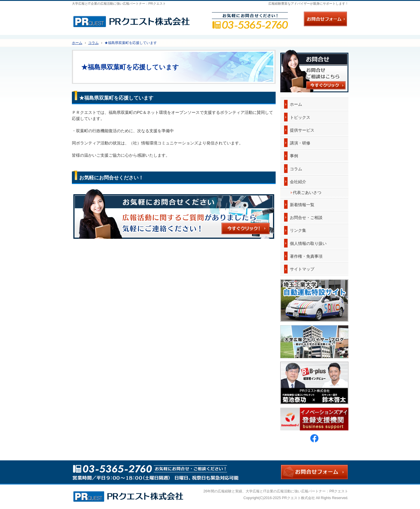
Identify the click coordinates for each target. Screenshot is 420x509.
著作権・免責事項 (306, 256)
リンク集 (298, 230)
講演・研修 (300, 143)
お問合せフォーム (325, 19)
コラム (296, 169)
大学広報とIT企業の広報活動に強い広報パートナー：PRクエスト (297, 491)
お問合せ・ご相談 (306, 218)
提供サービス (302, 130)
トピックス (300, 117)
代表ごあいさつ (307, 192)
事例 (294, 156)
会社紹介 (298, 182)
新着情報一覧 (302, 205)
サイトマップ (302, 269)
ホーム (296, 104)
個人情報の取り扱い (308, 243)
